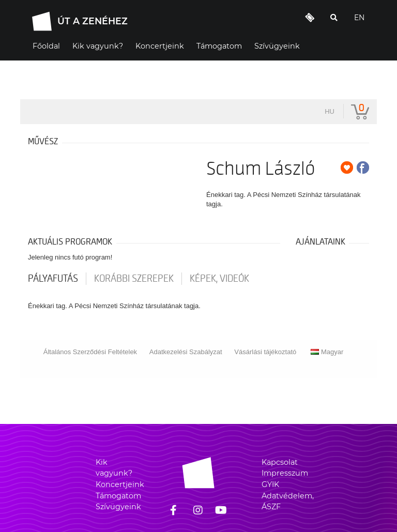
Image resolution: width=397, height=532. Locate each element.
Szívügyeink (118, 507)
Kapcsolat (280, 462)
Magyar (327, 352)
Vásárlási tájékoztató (265, 352)
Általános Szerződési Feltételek (90, 352)
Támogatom (118, 496)
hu (330, 111)
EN (359, 18)
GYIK (270, 484)
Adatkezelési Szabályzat (186, 352)
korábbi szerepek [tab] (134, 279)
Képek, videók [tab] (219, 279)
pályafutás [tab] (53, 279)
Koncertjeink (120, 484)
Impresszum (285, 473)
